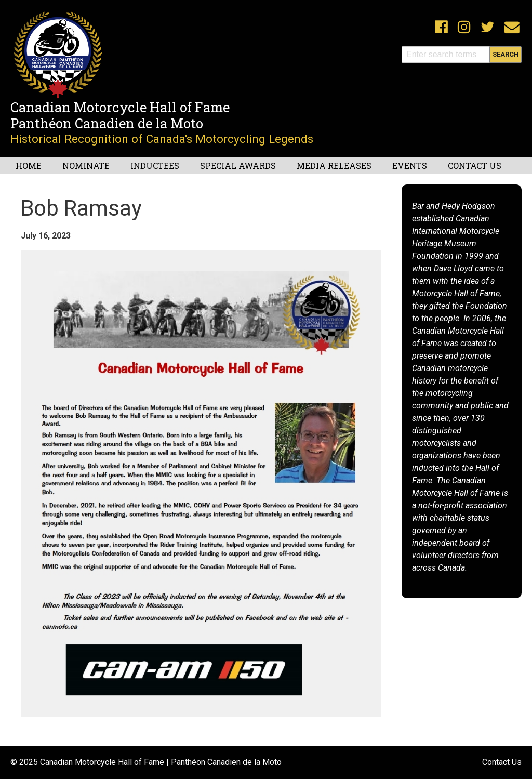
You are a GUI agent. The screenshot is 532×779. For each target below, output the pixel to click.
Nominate (86, 166)
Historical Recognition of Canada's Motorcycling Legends (162, 139)
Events (410, 166)
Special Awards (238, 166)
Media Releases (334, 166)
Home (29, 166)
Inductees (155, 166)
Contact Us (475, 166)
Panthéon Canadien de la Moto (107, 123)
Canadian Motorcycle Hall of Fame (120, 107)
